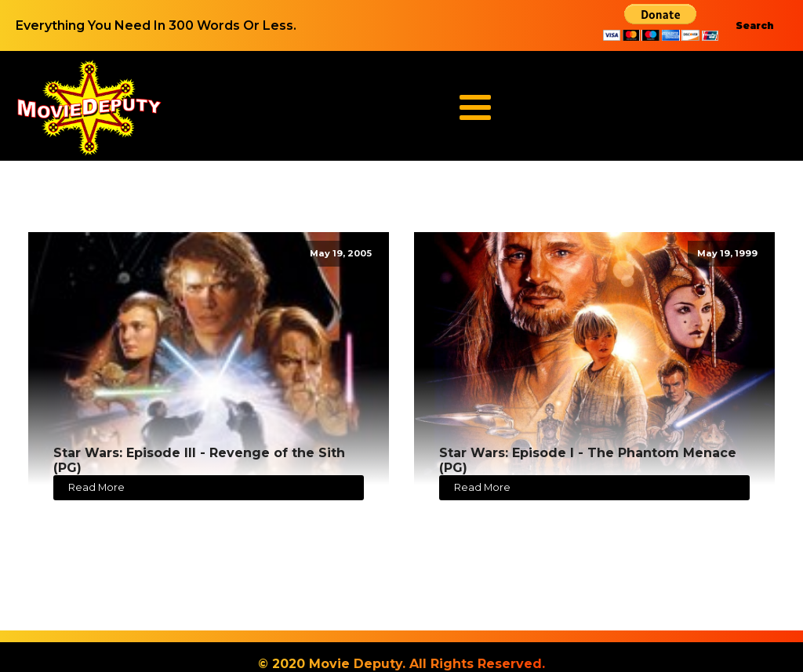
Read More (96, 487)
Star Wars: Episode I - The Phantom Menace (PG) (588, 460)
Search (755, 25)
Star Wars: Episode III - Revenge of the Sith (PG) (199, 460)
